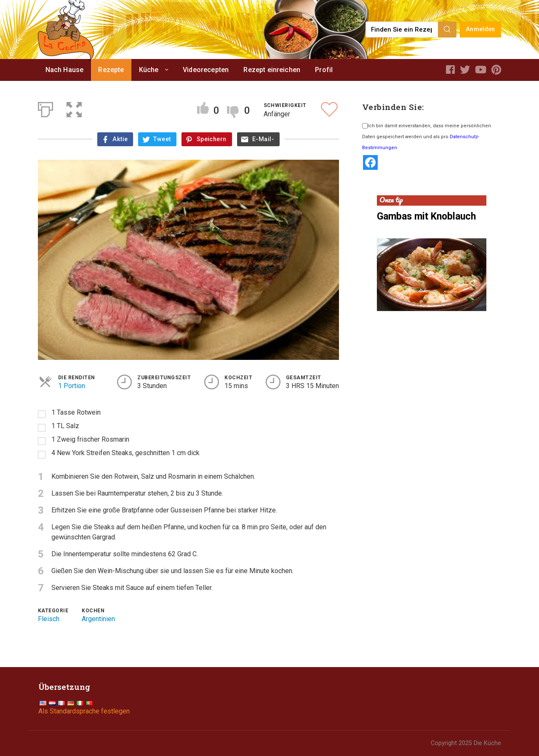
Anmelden (480, 29)
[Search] (447, 29)
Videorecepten (206, 70)
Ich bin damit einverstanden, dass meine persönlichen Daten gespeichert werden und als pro (427, 137)
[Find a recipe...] (402, 29)
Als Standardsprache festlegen (84, 711)
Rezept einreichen (272, 70)
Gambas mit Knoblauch (426, 216)
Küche (149, 70)
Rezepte (111, 70)
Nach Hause (65, 70)
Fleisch (49, 619)
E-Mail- (263, 139)
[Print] (45, 108)
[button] (74, 108)
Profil (324, 70)
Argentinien (98, 619)
